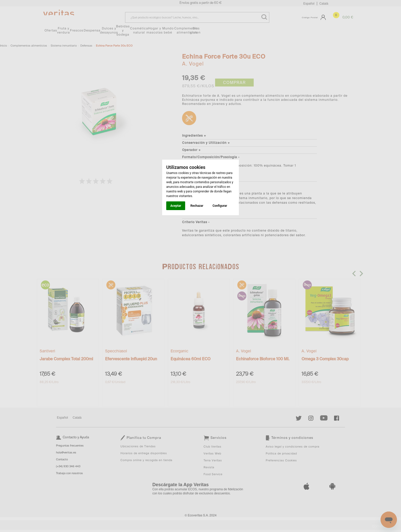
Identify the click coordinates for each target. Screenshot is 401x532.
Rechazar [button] (197, 206)
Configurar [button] (220, 206)
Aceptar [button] (176, 206)
